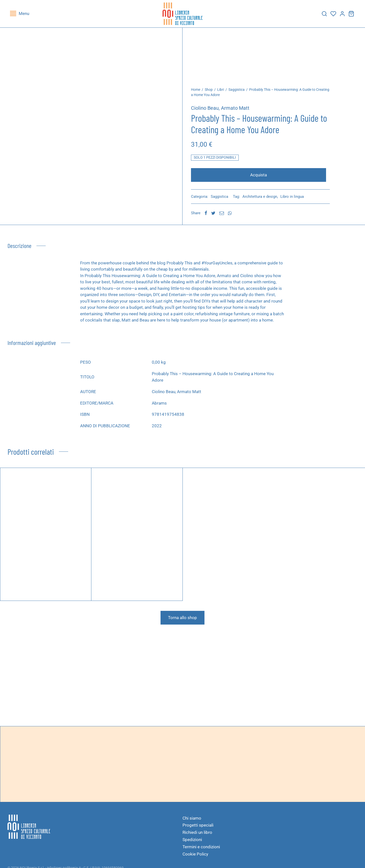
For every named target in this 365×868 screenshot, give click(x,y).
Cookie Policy (195, 857)
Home (198, 92)
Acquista (260, 177)
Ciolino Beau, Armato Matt (223, 110)
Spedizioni (192, 842)
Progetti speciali (198, 828)
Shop (211, 92)
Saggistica (239, 92)
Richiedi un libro (197, 835)
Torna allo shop (182, 620)
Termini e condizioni (201, 849)
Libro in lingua (295, 199)
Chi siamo (192, 821)
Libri (223, 92)
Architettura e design (263, 199)
